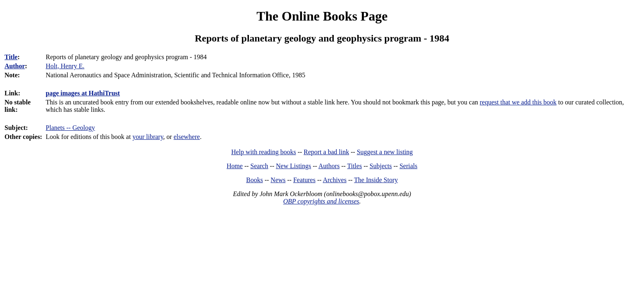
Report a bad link (326, 152)
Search (260, 166)
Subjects (381, 166)
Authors (329, 166)
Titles (354, 166)
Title (11, 57)
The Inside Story (376, 180)
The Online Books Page (322, 16)
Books (254, 180)
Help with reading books (264, 152)
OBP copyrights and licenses (321, 201)
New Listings (294, 166)
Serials (409, 166)
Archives (335, 180)
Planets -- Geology (70, 128)
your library (148, 137)
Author (15, 66)
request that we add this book (518, 102)
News (278, 180)
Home (235, 166)
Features (304, 180)
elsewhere (187, 137)
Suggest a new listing (385, 152)
